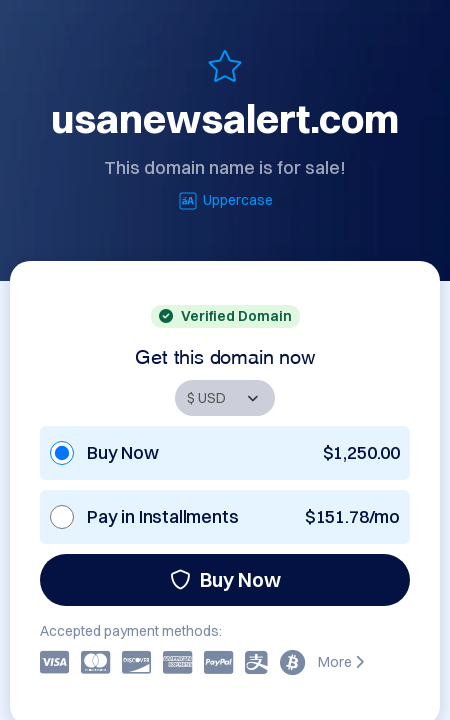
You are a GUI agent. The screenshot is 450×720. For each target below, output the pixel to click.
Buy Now (225, 579)
